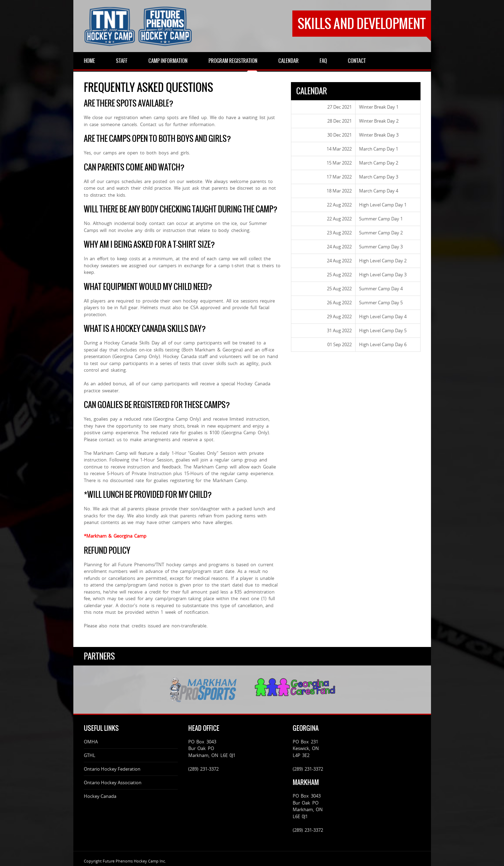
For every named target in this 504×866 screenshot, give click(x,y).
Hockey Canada (100, 796)
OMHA (91, 742)
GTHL (90, 755)
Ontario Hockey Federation (112, 769)
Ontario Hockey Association (113, 783)
